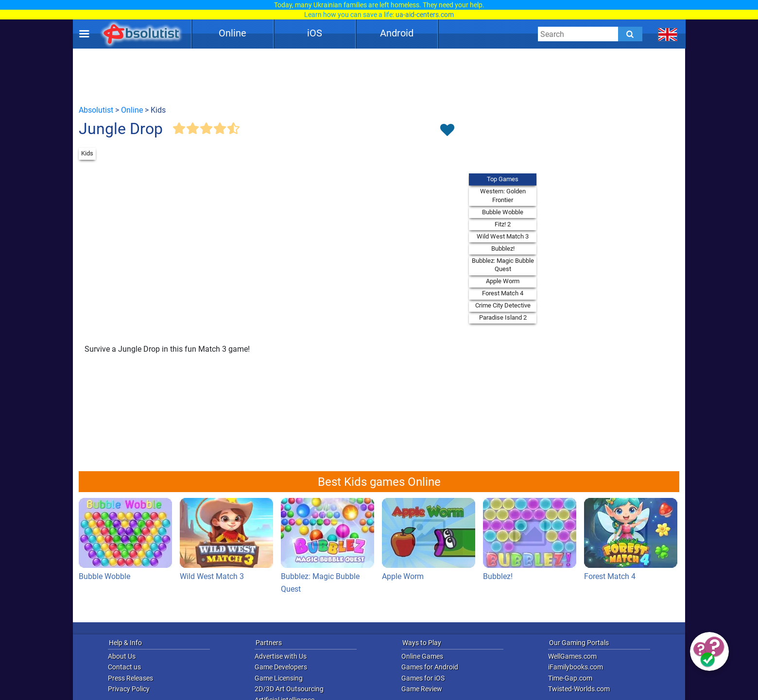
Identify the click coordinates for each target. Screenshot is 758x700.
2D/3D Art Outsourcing (289, 689)
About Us (122, 656)
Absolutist (96, 110)
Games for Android (430, 667)
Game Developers (281, 667)
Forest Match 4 (503, 293)
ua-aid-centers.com (425, 15)
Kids (87, 153)
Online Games (422, 656)
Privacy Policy (129, 689)
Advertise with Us (281, 656)
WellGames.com (572, 656)
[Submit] (630, 34)
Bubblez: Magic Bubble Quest (503, 265)
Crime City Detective (503, 305)
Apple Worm (503, 281)
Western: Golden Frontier (503, 196)
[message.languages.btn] (668, 34)
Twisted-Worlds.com (579, 689)
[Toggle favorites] (447, 131)
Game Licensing (279, 678)
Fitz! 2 (503, 224)
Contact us (124, 667)
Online (233, 33)
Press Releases (130, 678)
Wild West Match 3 (503, 236)
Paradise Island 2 (503, 317)
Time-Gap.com (570, 678)
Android (397, 33)
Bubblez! (503, 248)
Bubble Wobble (503, 212)
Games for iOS (423, 678)
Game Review (422, 689)
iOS (315, 33)
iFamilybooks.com (576, 667)
